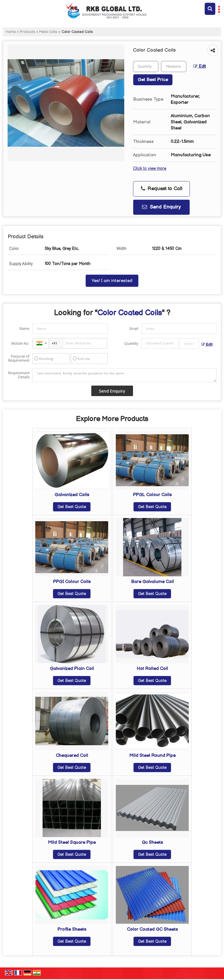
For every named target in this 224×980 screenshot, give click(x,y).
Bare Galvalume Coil (152, 582)
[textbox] (174, 66)
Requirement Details (19, 375)
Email (134, 329)
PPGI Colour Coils (72, 582)
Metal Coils (48, 32)
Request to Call (162, 189)
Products (27, 32)
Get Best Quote (72, 507)
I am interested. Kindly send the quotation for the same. (124, 375)
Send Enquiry (161, 207)
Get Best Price (153, 80)
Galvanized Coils (72, 495)
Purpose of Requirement (19, 358)
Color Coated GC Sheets (152, 929)
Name (24, 329)
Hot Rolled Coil (152, 669)
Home (11, 32)
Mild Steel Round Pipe (152, 756)
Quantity (131, 343)
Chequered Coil (72, 756)
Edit (200, 66)
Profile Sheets (72, 929)
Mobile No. (20, 343)
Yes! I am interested (112, 281)
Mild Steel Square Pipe (72, 842)
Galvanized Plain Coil (72, 669)
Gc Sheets (152, 842)
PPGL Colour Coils (152, 495)
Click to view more (150, 169)
